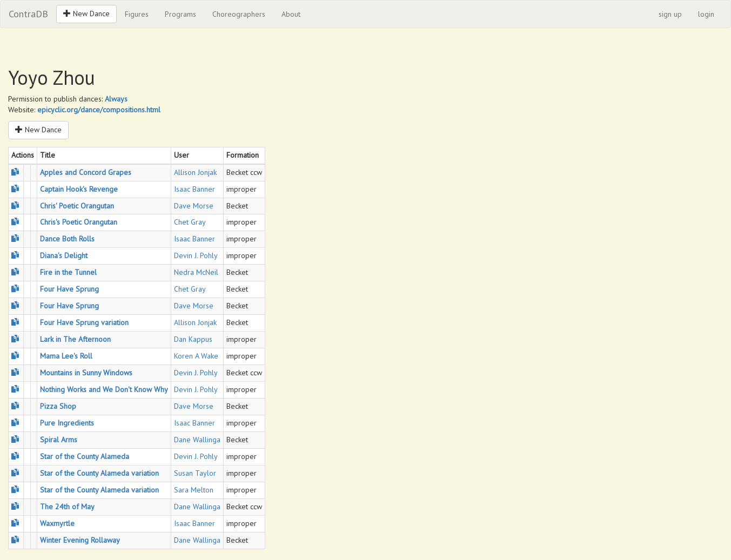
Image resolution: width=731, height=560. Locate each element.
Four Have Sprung (69, 289)
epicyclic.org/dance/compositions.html (99, 110)
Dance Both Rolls (67, 239)
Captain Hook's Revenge (79, 189)
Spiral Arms (59, 440)
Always (116, 99)
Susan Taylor (195, 473)
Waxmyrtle (57, 523)
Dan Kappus (193, 339)
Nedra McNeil (196, 272)
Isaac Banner (195, 189)
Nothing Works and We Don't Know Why (104, 389)
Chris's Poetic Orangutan (79, 222)
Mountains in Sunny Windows (86, 373)
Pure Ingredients (67, 423)
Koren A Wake (196, 356)
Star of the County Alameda (85, 456)
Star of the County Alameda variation (99, 473)
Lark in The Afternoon (75, 339)
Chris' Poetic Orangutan (77, 206)
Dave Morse (194, 206)
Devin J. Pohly (196, 255)
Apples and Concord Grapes (86, 172)
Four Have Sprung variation (84, 322)
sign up (670, 14)
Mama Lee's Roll (66, 356)
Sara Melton (194, 490)
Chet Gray (190, 222)
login (706, 14)
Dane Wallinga (197, 440)
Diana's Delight (64, 255)
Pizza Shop (58, 406)
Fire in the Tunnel (68, 272)
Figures (137, 14)
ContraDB (28, 14)
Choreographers (239, 14)
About (291, 14)
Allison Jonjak (195, 172)
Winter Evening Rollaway (80, 540)
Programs (180, 14)
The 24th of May (67, 507)
